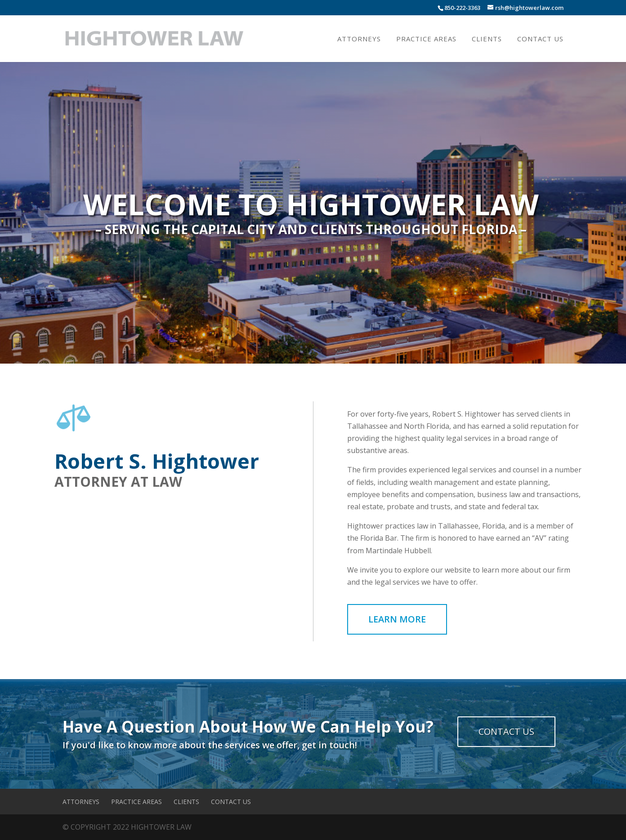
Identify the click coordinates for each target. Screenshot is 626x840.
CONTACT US (506, 731)
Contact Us (540, 39)
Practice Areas (426, 39)
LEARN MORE (397, 619)
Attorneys (359, 39)
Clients (487, 39)
